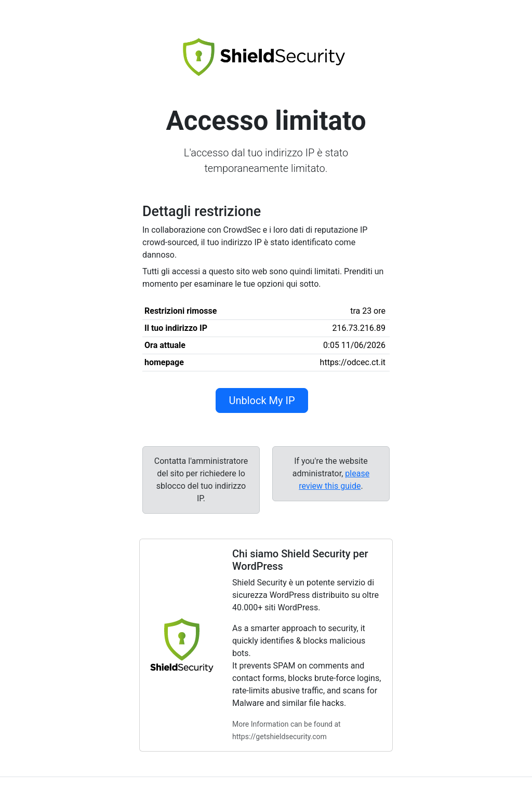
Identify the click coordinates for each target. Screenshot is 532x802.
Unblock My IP (262, 400)
